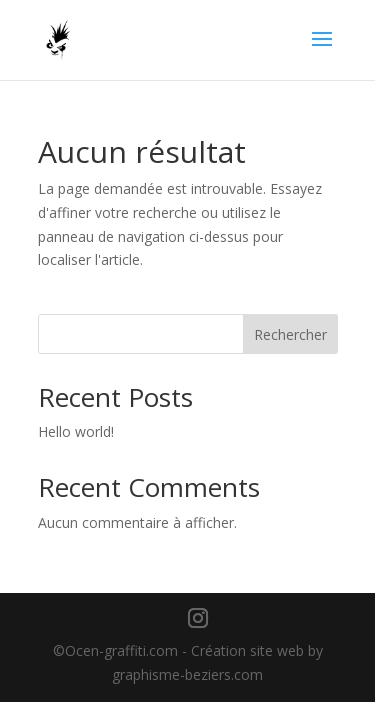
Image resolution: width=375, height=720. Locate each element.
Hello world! (76, 431)
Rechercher (290, 334)
